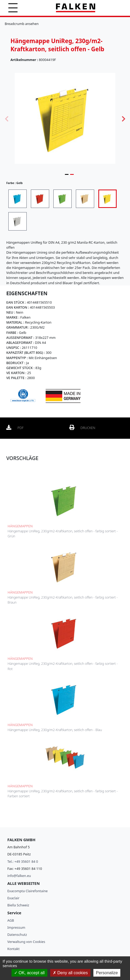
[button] (13, 8)
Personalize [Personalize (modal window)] (107, 973)
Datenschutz (17, 935)
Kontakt (13, 949)
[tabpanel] (65, 118)
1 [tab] (67, 174)
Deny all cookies (70, 973)
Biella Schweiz (18, 905)
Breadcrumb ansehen (22, 24)
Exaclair (13, 898)
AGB (11, 920)
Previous (7, 118)
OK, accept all (29, 973)
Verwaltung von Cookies (26, 942)
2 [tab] (72, 174)
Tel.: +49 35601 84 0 (23, 861)
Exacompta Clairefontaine (27, 891)
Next (123, 118)
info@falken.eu (19, 876)
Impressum (16, 927)
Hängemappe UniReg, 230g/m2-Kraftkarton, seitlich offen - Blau (55, 730)
